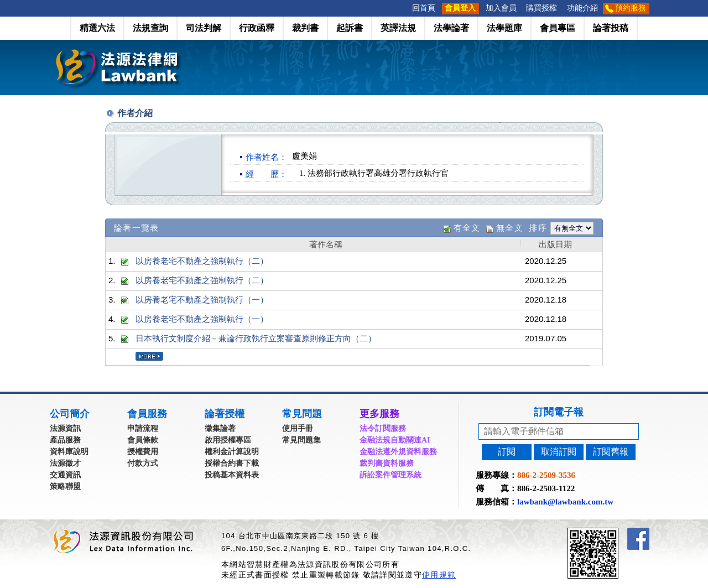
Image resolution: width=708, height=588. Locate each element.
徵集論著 (220, 428)
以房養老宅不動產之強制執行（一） (202, 300)
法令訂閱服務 (383, 428)
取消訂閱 (559, 452)
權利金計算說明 (232, 452)
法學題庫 (504, 28)
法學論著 (451, 28)
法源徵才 (65, 463)
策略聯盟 (65, 486)
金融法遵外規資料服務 (398, 452)
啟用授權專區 (228, 440)
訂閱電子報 (559, 412)
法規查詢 (150, 28)
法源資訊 (65, 428)
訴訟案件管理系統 (391, 475)
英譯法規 (398, 28)
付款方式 (143, 463)
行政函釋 (257, 28)
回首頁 (424, 8)
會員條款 (143, 440)
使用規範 (439, 575)
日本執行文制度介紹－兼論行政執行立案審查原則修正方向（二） (256, 338)
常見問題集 (301, 440)
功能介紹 (582, 8)
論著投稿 (611, 28)
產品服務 (65, 440)
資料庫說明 (69, 452)
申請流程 (143, 428)
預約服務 (631, 8)
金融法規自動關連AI (395, 440)
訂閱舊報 (611, 452)
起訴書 (350, 28)
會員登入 (460, 8)
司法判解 (204, 28)
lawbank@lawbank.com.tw (565, 502)
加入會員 (501, 8)
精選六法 (97, 28)
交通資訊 (65, 475)
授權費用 (143, 452)
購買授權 (542, 8)
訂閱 (507, 452)
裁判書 (305, 28)
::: (404, 8)
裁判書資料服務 (387, 463)
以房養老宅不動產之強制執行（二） (202, 261)
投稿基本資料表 (232, 475)
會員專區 (558, 28)
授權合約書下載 (232, 463)
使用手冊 (298, 428)
